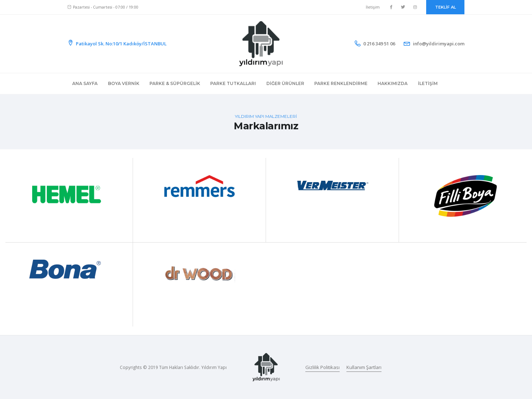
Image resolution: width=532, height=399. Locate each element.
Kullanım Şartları (364, 367)
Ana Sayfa (85, 83)
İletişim (373, 7)
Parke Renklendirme (341, 83)
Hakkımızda (393, 83)
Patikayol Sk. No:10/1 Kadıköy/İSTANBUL (117, 43)
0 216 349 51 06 (379, 44)
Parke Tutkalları (233, 83)
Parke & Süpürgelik (175, 83)
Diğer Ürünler (285, 83)
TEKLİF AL (445, 7)
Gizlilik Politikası (322, 367)
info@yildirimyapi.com (439, 44)
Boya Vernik (124, 83)
